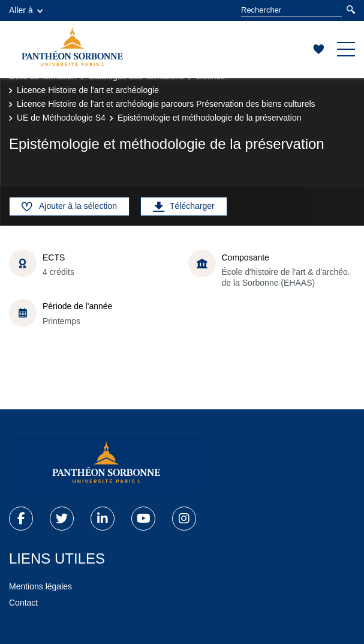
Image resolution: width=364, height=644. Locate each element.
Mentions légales (40, 586)
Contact (23, 603)
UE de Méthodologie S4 (61, 118)
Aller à (26, 10)
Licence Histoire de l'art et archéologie (88, 90)
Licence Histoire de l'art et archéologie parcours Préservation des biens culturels (166, 104)
